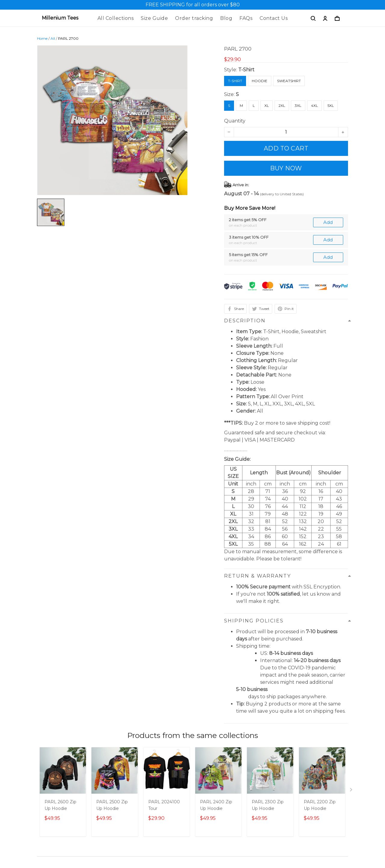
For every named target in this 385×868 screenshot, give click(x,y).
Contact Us (274, 18)
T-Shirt (246, 70)
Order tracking (194, 18)
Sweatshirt (289, 81)
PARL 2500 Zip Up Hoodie (112, 805)
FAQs (246, 18)
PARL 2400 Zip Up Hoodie (216, 805)
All (53, 38)
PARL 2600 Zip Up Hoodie (60, 805)
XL (267, 105)
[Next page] (352, 791)
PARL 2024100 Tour (164, 805)
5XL (331, 105)
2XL (282, 105)
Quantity (235, 121)
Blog (226, 18)
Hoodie (260, 81)
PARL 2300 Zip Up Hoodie (268, 805)
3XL (298, 105)
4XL (314, 105)
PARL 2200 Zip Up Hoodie (320, 805)
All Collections (116, 18)
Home (42, 38)
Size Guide (154, 18)
